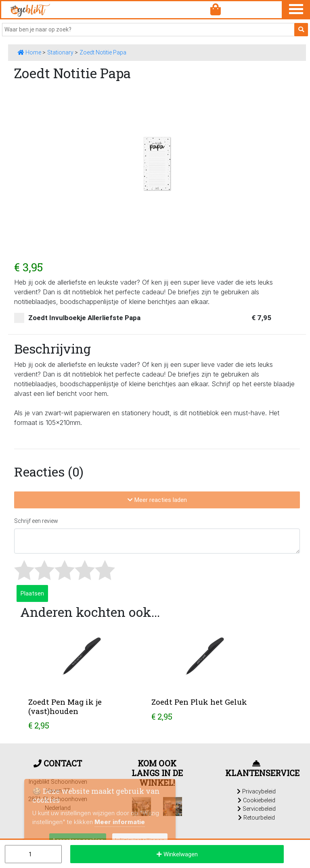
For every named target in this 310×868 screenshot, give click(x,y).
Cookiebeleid (257, 800)
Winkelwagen (177, 854)
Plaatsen (32, 593)
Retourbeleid (257, 818)
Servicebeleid (257, 809)
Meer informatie (120, 822)
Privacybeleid (256, 791)
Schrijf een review (36, 521)
